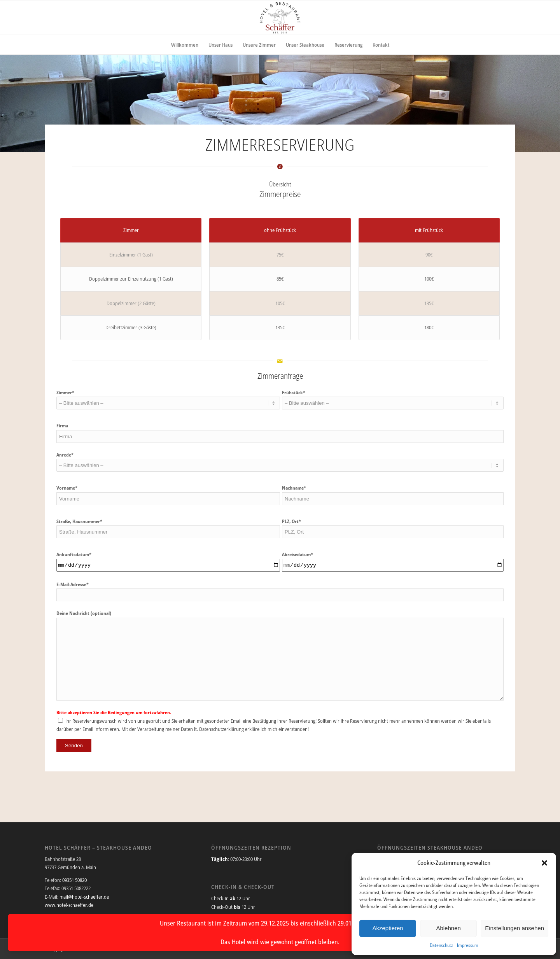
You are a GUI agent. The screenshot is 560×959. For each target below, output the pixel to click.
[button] (544, 863)
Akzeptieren (388, 928)
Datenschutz (441, 945)
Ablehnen (448, 928)
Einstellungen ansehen (514, 928)
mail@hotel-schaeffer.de (84, 897)
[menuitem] (185, 45)
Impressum (468, 945)
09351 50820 (74, 880)
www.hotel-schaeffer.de (69, 905)
